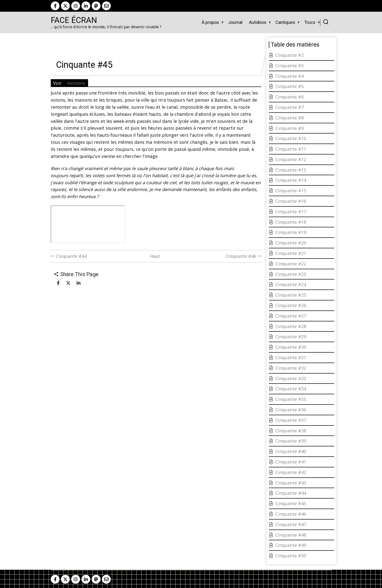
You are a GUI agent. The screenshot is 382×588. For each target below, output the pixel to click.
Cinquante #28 (291, 326)
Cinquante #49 (291, 545)
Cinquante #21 (291, 253)
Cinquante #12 (291, 159)
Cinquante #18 (291, 222)
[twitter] (65, 6)
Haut (155, 256)
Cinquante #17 (291, 212)
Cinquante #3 (290, 66)
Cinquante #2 (290, 55)
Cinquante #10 (291, 138)
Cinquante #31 (291, 357)
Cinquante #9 (290, 128)
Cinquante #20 (291, 243)
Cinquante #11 (291, 149)
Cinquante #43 (291, 483)
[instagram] (76, 6)
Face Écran (74, 20)
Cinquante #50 (291, 556)
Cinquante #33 (291, 378)
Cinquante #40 (291, 451)
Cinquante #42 (291, 472)
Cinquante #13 (291, 170)
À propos (210, 22)
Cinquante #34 (291, 389)
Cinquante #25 (291, 295)
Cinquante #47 (291, 524)
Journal (235, 22)
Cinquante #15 (291, 191)
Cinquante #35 (291, 399)
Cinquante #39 (291, 441)
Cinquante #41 (291, 462)
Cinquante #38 (291, 431)
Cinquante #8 (290, 118)
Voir (57, 83)
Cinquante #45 (291, 503)
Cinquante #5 (290, 86)
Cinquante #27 (291, 316)
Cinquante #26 (291, 305)
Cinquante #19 (291, 232)
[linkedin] (86, 6)
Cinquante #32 (291, 368)
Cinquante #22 (291, 264)
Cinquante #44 (69, 256)
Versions (76, 83)
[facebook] (55, 6)
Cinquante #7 (290, 107)
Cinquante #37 (291, 420)
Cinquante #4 (290, 76)
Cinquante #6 (290, 97)
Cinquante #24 (291, 284)
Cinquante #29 (291, 337)
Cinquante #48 (291, 535)
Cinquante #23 (291, 274)
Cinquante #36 (291, 410)
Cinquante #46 (243, 256)
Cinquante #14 (291, 180)
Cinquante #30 (291, 347)
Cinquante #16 (291, 201)
